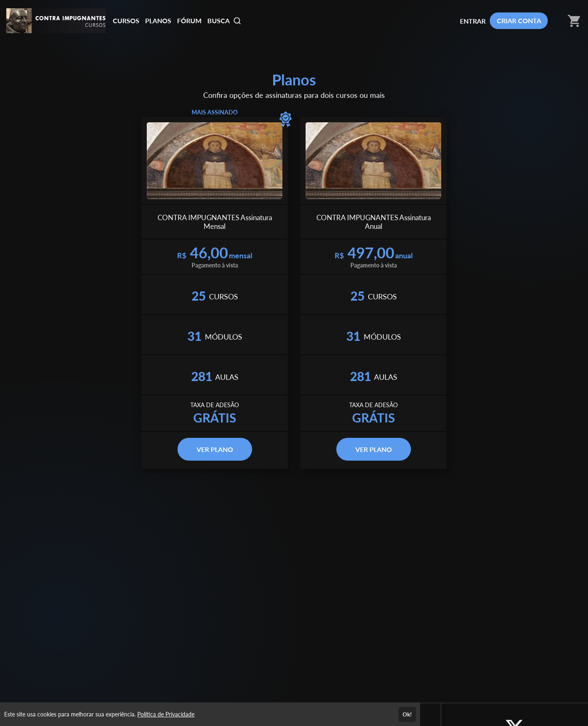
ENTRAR (473, 21)
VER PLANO (215, 449)
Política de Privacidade (166, 714)
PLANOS (158, 21)
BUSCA (224, 21)
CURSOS (126, 21)
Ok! (407, 714)
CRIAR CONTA (519, 21)
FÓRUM (189, 21)
